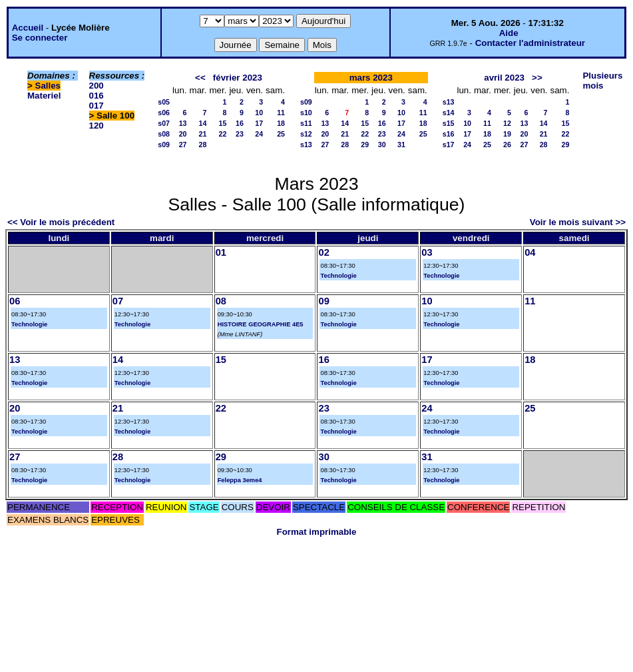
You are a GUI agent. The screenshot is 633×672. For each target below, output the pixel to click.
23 (240, 134)
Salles (48, 86)
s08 (164, 134)
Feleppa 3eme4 (240, 480)
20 (183, 134)
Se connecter (40, 38)
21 (203, 134)
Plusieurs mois (602, 81)
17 (259, 123)
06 (15, 301)
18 (281, 123)
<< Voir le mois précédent (61, 222)
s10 (306, 113)
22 (223, 134)
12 (507, 123)
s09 (164, 145)
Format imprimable (317, 532)
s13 (306, 145)
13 (183, 123)
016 (97, 96)
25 (281, 134)
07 (118, 301)
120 (97, 126)
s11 (306, 123)
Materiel (44, 96)
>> (537, 78)
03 (427, 252)
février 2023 (238, 78)
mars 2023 (371, 78)
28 (203, 145)
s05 (164, 102)
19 (507, 134)
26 (507, 145)
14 (203, 123)
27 (183, 145)
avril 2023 (504, 78)
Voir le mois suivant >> (578, 222)
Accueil (28, 28)
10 (259, 113)
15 (223, 123)
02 (323, 252)
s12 (306, 134)
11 (281, 113)
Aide (509, 33)
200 (97, 86)
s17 (449, 145)
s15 (449, 123)
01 (221, 252)
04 (530, 252)
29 (365, 145)
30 (382, 145)
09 (323, 301)
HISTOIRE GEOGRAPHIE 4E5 (261, 324)
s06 (164, 113)
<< (200, 78)
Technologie (338, 276)
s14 (449, 113)
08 (221, 301)
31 (401, 145)
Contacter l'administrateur (530, 43)
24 (259, 134)
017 (97, 106)
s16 (449, 134)
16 (240, 123)
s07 (164, 123)
